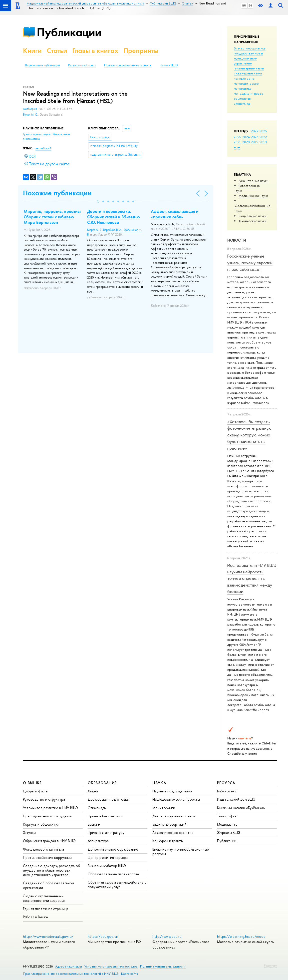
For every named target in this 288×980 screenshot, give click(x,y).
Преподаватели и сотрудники (48, 816)
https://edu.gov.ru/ (103, 936)
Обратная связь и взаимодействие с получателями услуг (117, 884)
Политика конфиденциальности (163, 966)
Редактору (270, 966)
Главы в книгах (95, 51)
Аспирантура (98, 841)
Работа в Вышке (35, 917)
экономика (242, 103)
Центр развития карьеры (108, 857)
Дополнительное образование (113, 849)
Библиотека (227, 791)
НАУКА (159, 783)
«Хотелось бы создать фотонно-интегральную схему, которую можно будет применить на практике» (249, 435)
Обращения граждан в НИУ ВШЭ (49, 841)
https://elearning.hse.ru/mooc (241, 936)
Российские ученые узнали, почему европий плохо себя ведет (250, 263)
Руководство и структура (44, 799)
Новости (237, 240)
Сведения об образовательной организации (48, 885)
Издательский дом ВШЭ (236, 799)
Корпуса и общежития (41, 824)
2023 (255, 137)
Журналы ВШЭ (229, 832)
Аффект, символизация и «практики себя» (175, 214)
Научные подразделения (172, 791)
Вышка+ (94, 824)
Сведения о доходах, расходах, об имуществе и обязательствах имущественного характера (51, 870)
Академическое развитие (173, 832)
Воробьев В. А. (113, 230)
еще (237, 147)
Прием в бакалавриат (105, 816)
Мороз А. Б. (94, 230)
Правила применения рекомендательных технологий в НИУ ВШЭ (71, 974)
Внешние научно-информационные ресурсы (181, 851)
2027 (255, 131)
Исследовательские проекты (176, 799)
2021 (237, 142)
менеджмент (243, 93)
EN (250, 5)
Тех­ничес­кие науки (252, 221)
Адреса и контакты (69, 966)
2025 (237, 137)
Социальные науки (252, 216)
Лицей (93, 791)
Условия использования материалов (111, 966)
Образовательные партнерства (113, 874)
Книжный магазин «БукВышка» (241, 808)
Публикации (69, 32)
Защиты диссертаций (169, 824)
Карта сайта (130, 974)
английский (43, 148)
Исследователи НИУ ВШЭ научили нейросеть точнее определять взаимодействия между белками (252, 578)
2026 (263, 131)
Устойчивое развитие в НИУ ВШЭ (50, 808)
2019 (255, 142)
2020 (246, 142)
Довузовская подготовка (108, 799)
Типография (227, 816)
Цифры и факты (36, 791)
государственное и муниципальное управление (248, 58)
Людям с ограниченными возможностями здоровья (44, 898)
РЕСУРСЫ (227, 783)
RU (244, 5)
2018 (263, 142)
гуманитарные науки (249, 68)
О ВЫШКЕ (32, 783)
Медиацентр (227, 824)
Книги (32, 51)
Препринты (141, 51)
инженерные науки (248, 73)
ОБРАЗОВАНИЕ (102, 783)
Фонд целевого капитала (43, 849)
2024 (246, 137)
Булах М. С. (30, 115)
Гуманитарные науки (253, 181)
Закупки (29, 832)
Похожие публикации (57, 193)
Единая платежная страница (46, 909)
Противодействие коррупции (47, 857)
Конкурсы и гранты (168, 841)
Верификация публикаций (43, 65)
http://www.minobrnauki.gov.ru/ (48, 936)
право (259, 93)
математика (243, 88)
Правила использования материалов (128, 65)
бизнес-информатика (250, 48)
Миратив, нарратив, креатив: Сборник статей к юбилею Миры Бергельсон (52, 217)
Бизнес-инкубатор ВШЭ (107, 866)
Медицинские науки (253, 196)
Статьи (57, 51)
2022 (263, 137)
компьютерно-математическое (246, 81)
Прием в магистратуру (106, 832)
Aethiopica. (31, 109)
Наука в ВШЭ (169, 65)
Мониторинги (164, 808)
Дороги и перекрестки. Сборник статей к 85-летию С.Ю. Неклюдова (114, 217)
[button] (98, 201)
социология (243, 98)
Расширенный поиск (82, 65)
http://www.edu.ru (167, 936)
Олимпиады (97, 808)
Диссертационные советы (174, 816)
